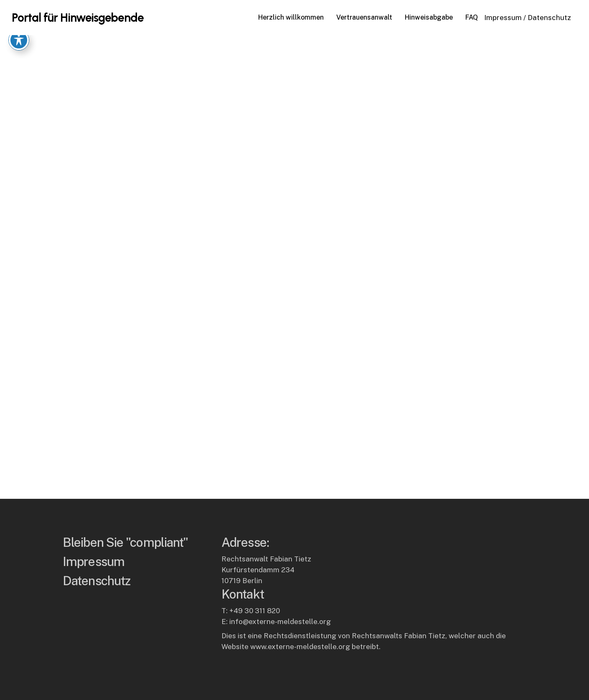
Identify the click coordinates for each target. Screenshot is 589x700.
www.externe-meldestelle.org (300, 647)
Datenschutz (549, 18)
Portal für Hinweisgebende (78, 18)
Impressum (503, 18)
